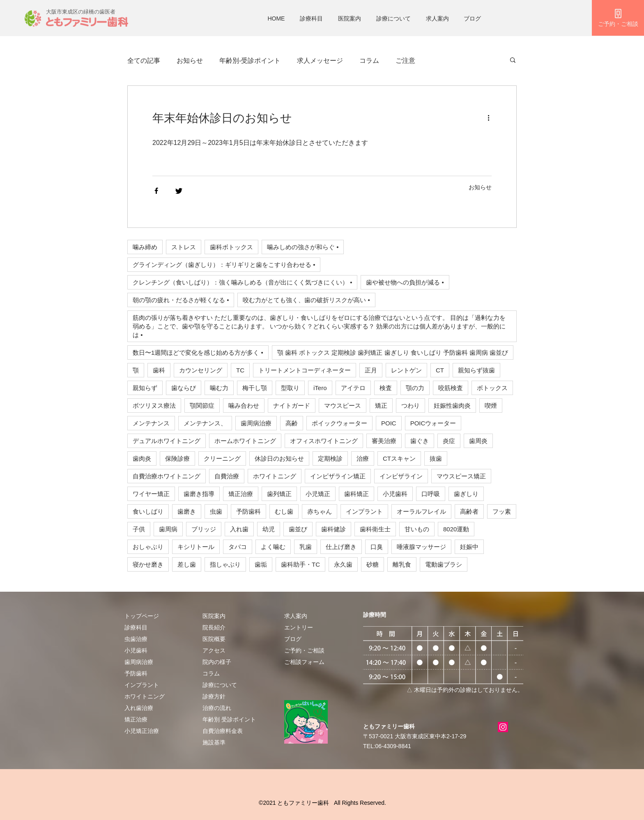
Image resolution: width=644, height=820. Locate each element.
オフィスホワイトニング (324, 441)
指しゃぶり (225, 564)
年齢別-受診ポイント (250, 61)
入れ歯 (239, 529)
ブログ (472, 18)
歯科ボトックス (231, 247)
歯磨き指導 (199, 494)
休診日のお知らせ (279, 458)
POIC (389, 423)
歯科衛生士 (375, 529)
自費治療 (227, 476)
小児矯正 (318, 494)
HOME (276, 18)
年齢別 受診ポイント (229, 719)
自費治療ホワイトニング (167, 476)
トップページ (142, 616)
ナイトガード (292, 405)
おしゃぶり (148, 547)
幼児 (269, 529)
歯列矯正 (279, 494)
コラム (369, 61)
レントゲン (406, 370)
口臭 (377, 547)
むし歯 (284, 511)
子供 (139, 529)
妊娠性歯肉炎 (452, 405)
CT (440, 370)
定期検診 (330, 458)
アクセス (214, 650)
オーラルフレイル (421, 511)
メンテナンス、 (205, 423)
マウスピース (343, 405)
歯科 (159, 370)
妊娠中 (469, 547)
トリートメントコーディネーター (305, 370)
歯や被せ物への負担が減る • (405, 282)
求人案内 (437, 18)
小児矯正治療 (142, 731)
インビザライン (401, 476)
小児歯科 (395, 494)
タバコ (238, 547)
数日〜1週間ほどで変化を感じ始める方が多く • (198, 353)
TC (240, 370)
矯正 (381, 405)
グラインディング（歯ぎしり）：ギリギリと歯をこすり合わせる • (224, 265)
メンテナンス (151, 423)
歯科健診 (333, 529)
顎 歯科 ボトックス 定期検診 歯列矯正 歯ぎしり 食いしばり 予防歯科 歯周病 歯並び (393, 353)
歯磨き (187, 511)
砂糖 (373, 564)
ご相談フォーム (304, 662)
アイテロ (353, 388)
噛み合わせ (244, 405)
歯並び (298, 529)
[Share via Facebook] (156, 191)
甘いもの (417, 529)
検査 (386, 388)
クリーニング (222, 458)
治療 (363, 458)
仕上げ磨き (341, 547)
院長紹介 (214, 627)
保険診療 (177, 458)
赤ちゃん (320, 511)
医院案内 (350, 18)
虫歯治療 (136, 639)
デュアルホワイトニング (167, 441)
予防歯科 (248, 511)
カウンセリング (201, 370)
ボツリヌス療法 (154, 405)
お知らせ (190, 61)
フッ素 (502, 511)
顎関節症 (202, 405)
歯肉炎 (142, 458)
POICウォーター (433, 423)
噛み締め (145, 247)
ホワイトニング (275, 476)
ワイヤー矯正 (151, 494)
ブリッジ (204, 529)
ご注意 (405, 61)
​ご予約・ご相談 (304, 650)
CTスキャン (399, 458)
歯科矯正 (356, 494)
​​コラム (211, 673)
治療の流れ (217, 708)
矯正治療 (241, 494)
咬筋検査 (451, 388)
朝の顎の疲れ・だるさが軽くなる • (181, 300)
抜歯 (436, 458)
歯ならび (184, 388)
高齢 (292, 423)
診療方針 (214, 696)
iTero (320, 388)
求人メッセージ (320, 61)
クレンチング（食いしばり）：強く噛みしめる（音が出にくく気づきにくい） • (242, 282)
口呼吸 (431, 494)
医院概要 (214, 639)
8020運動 (456, 529)
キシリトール (196, 547)
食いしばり (148, 511)
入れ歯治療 (139, 708)
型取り (290, 388)
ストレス (184, 247)
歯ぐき (420, 441)
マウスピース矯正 (461, 476)
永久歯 (343, 564)
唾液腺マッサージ (421, 547)
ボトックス (492, 388)
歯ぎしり (466, 494)
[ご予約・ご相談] (618, 18)
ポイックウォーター (339, 423)
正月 (371, 370)
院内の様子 (217, 662)
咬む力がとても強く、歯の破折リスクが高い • (306, 300)
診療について (393, 18)
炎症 (449, 441)
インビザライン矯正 (338, 476)
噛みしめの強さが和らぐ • (303, 247)
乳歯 (306, 547)
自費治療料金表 (223, 731)
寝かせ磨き (148, 564)
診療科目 (311, 18)
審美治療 (384, 441)
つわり (411, 405)
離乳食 (402, 564)
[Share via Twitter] (179, 191)
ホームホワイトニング (245, 441)
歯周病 (168, 529)
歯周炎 (478, 441)
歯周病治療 (256, 423)
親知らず (145, 388)
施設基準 (214, 742)
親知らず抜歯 (476, 370)
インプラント (364, 511)
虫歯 (216, 511)
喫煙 (491, 405)
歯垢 (261, 564)
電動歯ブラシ (444, 564)
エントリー (299, 627)
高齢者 (469, 511)
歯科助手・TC (300, 564)
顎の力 (415, 388)
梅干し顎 (255, 388)
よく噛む (273, 547)
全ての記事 (144, 61)
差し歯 (187, 564)
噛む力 (219, 388)
